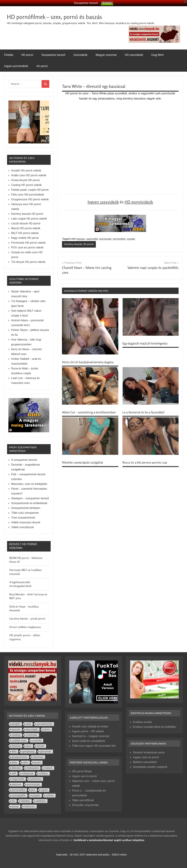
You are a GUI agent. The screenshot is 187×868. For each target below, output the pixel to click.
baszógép (32, 729)
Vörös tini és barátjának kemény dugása (88, 362)
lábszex (16, 768)
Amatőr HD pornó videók (26, 171)
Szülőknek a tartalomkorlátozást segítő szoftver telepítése (109, 840)
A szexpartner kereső (24, 460)
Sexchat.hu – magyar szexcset (91, 736)
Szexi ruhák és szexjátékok (89, 741)
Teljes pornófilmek (83, 800)
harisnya (38, 757)
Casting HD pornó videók (26, 185)
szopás (131, 239)
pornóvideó (119, 239)
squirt (44, 790)
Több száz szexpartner (25, 513)
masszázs (33, 768)
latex (14, 762)
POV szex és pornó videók (27, 247)
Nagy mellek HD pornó (25, 238)
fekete (41, 746)
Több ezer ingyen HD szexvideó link (94, 746)
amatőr (16, 724)
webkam (41, 801)
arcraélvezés (44, 724)
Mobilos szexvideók (145, 762)
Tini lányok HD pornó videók (28, 262)
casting (16, 735)
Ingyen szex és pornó (146, 757)
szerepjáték (19, 795)
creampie (32, 735)
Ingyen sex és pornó (84, 776)
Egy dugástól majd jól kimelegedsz (145, 343)
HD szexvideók (134, 55)
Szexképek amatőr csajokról (150, 767)
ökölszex (30, 806)
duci (29, 746)
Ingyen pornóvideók (16, 66)
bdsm (47, 729)
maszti (48, 768)
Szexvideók (81, 55)
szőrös (50, 795)
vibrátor (25, 801)
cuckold (37, 740)
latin (25, 762)
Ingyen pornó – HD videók (88, 731)
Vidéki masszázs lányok (26, 522)
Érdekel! (107, 3)
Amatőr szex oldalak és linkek (90, 727)
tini (13, 801)
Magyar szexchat (106, 55)
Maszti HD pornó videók (26, 228)
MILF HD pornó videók (25, 233)
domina (16, 746)
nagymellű (92, 239)
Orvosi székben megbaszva (25, 627)
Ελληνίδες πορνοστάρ (85, 805)
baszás (81, 239)
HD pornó (27, 55)
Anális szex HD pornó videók (29, 175)
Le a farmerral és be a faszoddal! (144, 412)
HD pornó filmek (82, 771)
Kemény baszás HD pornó (79, 244)
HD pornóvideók (139, 202)
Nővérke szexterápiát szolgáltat (83, 463)
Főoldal (9, 55)
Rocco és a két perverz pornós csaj (145, 463)
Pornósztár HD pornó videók (28, 243)
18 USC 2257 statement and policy (90, 855)
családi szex (19, 740)
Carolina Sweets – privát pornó (27, 619)
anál (28, 724)
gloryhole (46, 751)
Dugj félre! (158, 55)
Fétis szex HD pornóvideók (28, 195)
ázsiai (15, 806)
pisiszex (16, 784)
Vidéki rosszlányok (22, 527)
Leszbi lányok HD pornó (26, 223)
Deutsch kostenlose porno (149, 752)
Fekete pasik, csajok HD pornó (30, 190)
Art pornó (42, 66)
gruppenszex (19, 757)
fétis (14, 751)
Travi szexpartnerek (23, 518)
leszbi (37, 762)
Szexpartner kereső (53, 55)
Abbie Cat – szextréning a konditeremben (89, 412)
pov (33, 790)
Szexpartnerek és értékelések (29, 503)
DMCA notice (119, 855)
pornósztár (105, 239)
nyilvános (35, 779)
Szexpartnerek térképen (26, 508)
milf (14, 773)
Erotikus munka (142, 722)
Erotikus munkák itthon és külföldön (155, 727)
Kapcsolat (62, 855)
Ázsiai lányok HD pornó (25, 180)
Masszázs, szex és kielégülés (29, 484)
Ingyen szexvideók (103, 202)
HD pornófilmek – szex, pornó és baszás (58, 17)
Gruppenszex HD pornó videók (30, 199)
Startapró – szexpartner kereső (30, 498)
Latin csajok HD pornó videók (29, 219)
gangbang (28, 751)
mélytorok (27, 773)
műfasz (43, 773)
